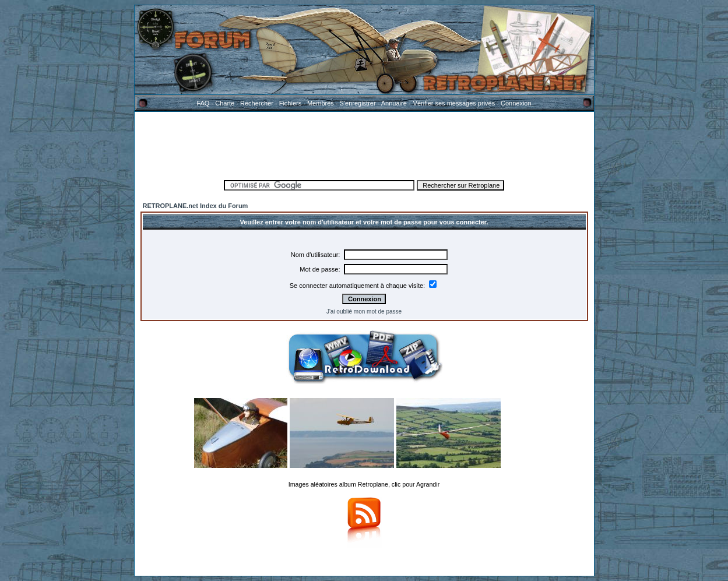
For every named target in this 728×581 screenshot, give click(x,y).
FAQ (203, 103)
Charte (225, 103)
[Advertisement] (364, 144)
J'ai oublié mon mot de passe (364, 311)
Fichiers (291, 103)
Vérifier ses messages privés (454, 103)
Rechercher (257, 103)
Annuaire (394, 103)
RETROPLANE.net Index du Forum (196, 206)
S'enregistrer (358, 103)
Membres (321, 103)
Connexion (516, 103)
